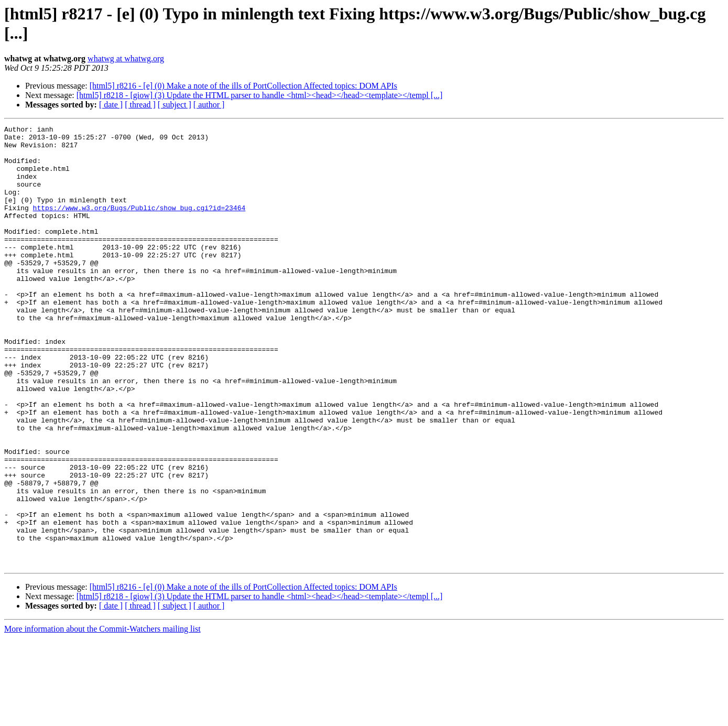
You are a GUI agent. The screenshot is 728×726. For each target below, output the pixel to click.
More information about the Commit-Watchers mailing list (102, 717)
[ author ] (209, 105)
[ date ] (111, 105)
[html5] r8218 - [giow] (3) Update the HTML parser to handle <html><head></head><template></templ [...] (260, 95)
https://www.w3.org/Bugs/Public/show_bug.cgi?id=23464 (139, 225)
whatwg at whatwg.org (126, 58)
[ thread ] (140, 105)
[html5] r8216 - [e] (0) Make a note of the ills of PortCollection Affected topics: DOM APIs (243, 86)
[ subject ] (175, 105)
